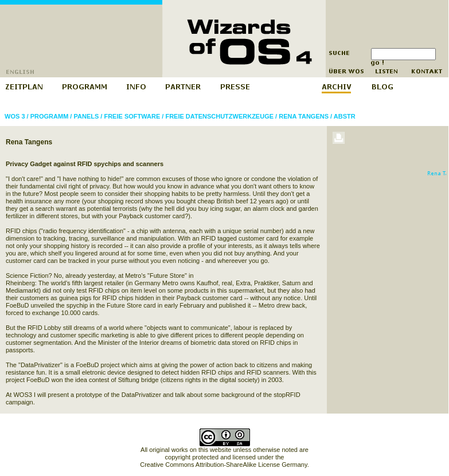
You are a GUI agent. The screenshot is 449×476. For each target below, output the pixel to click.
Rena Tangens (304, 116)
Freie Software (132, 116)
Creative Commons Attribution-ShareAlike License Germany (223, 465)
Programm (50, 116)
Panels (86, 116)
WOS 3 (15, 116)
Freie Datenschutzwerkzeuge (219, 116)
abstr (345, 116)
